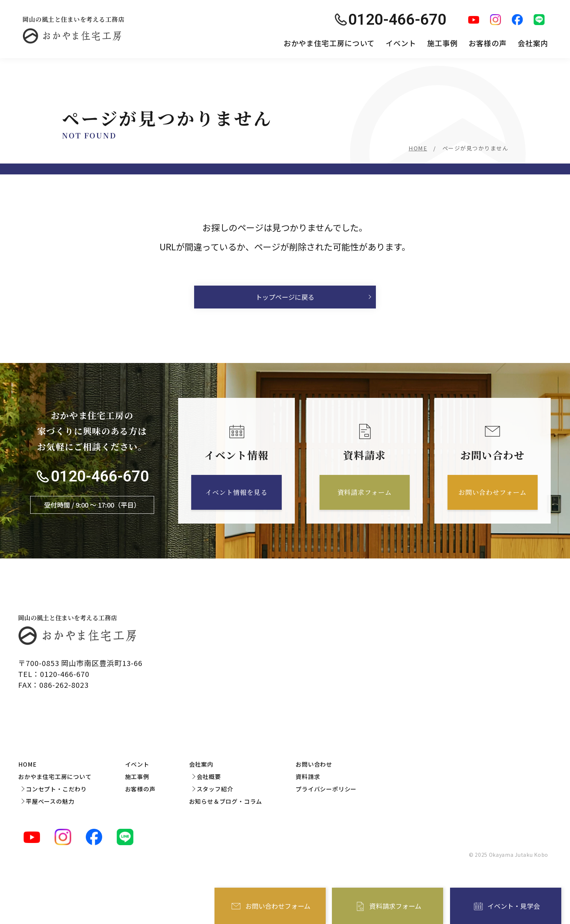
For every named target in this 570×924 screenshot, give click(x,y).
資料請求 (308, 776)
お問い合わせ (314, 764)
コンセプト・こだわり (56, 789)
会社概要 (209, 776)
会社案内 (533, 43)
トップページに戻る (285, 297)
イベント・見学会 (514, 906)
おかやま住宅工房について (329, 43)
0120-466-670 (100, 476)
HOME (418, 148)
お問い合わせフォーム (278, 906)
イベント (401, 43)
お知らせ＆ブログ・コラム (226, 801)
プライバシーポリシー (326, 789)
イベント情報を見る (236, 492)
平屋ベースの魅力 (50, 801)
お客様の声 (488, 43)
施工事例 (442, 43)
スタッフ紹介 (215, 789)
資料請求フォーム (395, 906)
